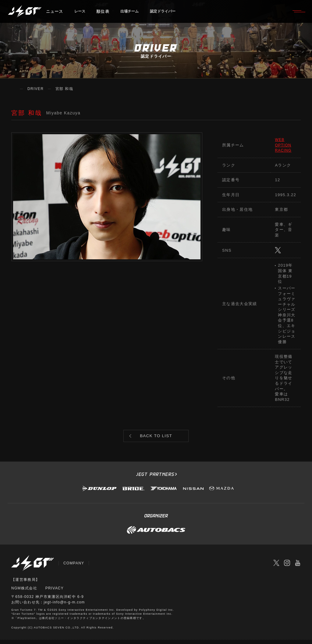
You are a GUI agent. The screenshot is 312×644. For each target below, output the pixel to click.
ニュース (55, 14)
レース (81, 14)
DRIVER (35, 89)
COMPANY (74, 567)
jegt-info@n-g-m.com (64, 606)
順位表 (105, 14)
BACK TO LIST (156, 438)
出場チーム (133, 14)
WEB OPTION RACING (284, 145)
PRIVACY (55, 592)
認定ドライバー (170, 14)
